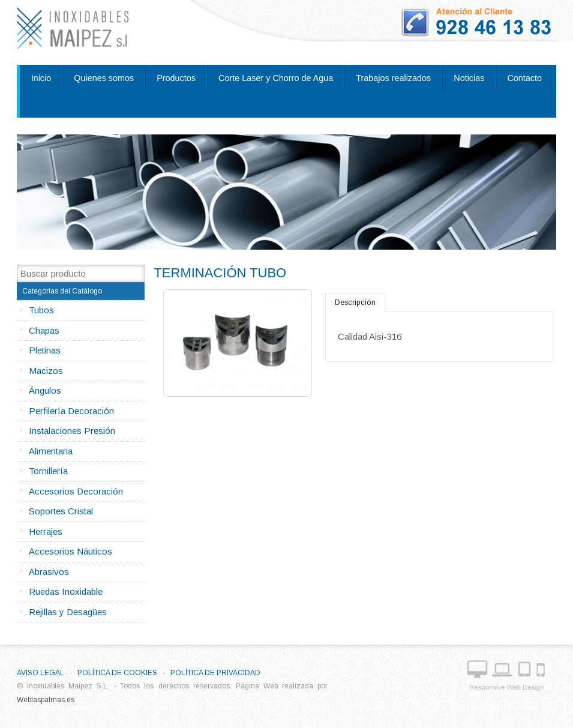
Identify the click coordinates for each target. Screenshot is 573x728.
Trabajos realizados (393, 78)
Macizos (46, 371)
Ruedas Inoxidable (66, 591)
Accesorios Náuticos (70, 551)
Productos (176, 78)
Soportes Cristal (61, 511)
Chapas (44, 330)
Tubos (41, 310)
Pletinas (45, 350)
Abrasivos (49, 572)
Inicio (41, 78)
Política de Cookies (117, 673)
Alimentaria (51, 451)
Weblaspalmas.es (46, 700)
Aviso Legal (40, 673)
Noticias (469, 78)
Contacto (524, 78)
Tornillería (48, 471)
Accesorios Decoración (76, 491)
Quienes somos (104, 78)
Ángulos (45, 390)
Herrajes (46, 531)
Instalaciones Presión (72, 431)
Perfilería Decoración (71, 411)
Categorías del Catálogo (62, 291)
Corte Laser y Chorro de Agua (276, 78)
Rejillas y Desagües (68, 612)
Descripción (355, 302)
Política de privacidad (215, 673)
